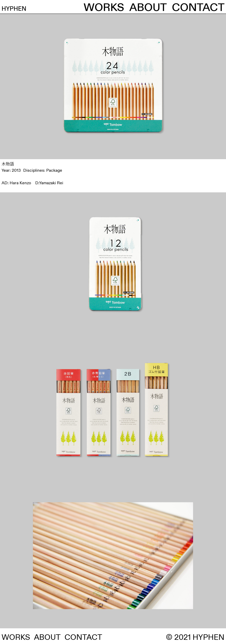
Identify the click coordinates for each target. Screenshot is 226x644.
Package (54, 170)
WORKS (104, 8)
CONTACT (198, 8)
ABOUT (148, 8)
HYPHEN (24, 8)
